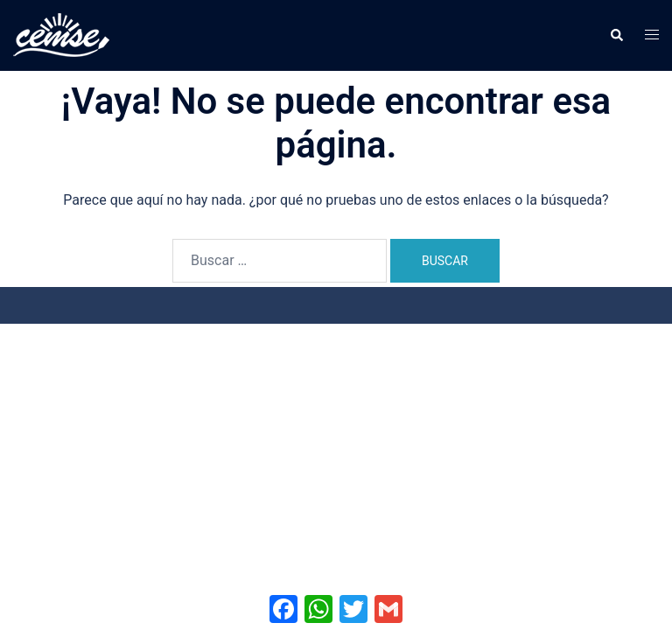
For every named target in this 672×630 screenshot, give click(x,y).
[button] (616, 35)
